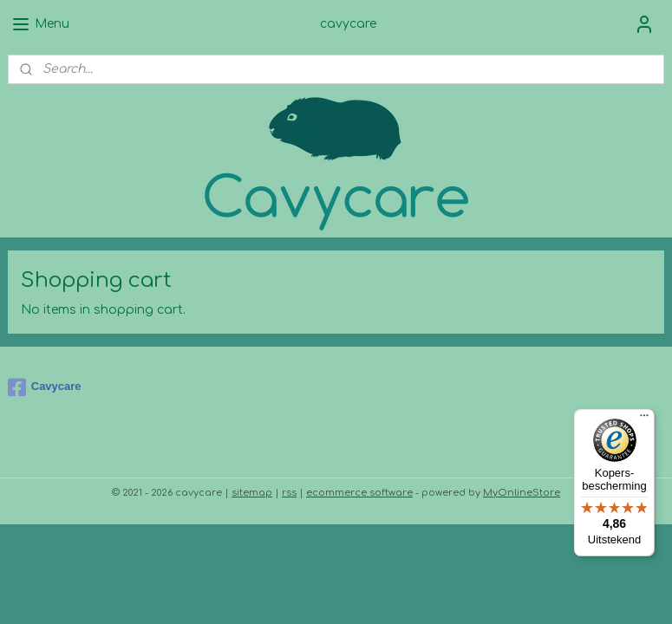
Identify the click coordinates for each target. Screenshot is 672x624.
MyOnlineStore (522, 493)
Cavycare (45, 387)
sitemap (252, 493)
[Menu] (644, 419)
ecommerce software (359, 493)
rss (289, 493)
